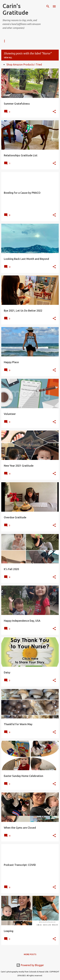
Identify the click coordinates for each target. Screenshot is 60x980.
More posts (30, 954)
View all (8, 58)
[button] (54, 112)
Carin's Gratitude (15, 9)
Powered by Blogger (30, 965)
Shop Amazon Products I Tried (24, 65)
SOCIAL (6, 41)
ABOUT (20, 41)
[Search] (48, 6)
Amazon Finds (39, 41)
